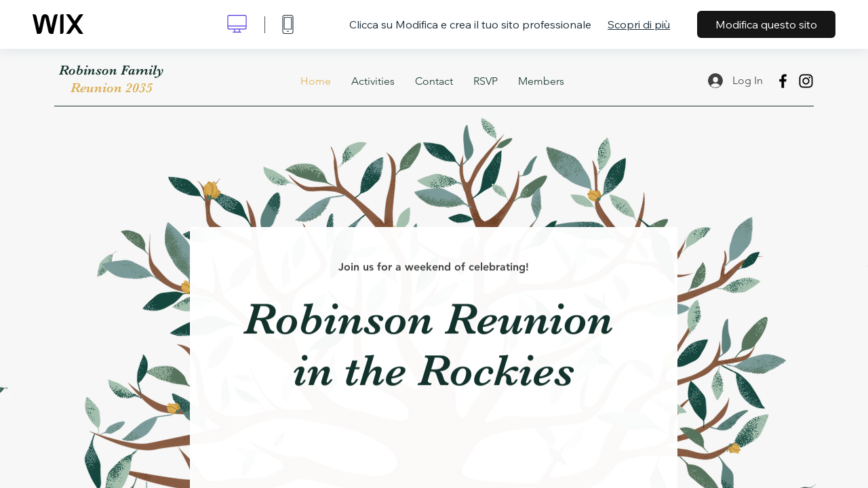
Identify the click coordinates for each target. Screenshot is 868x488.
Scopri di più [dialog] (639, 24)
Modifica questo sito (766, 24)
